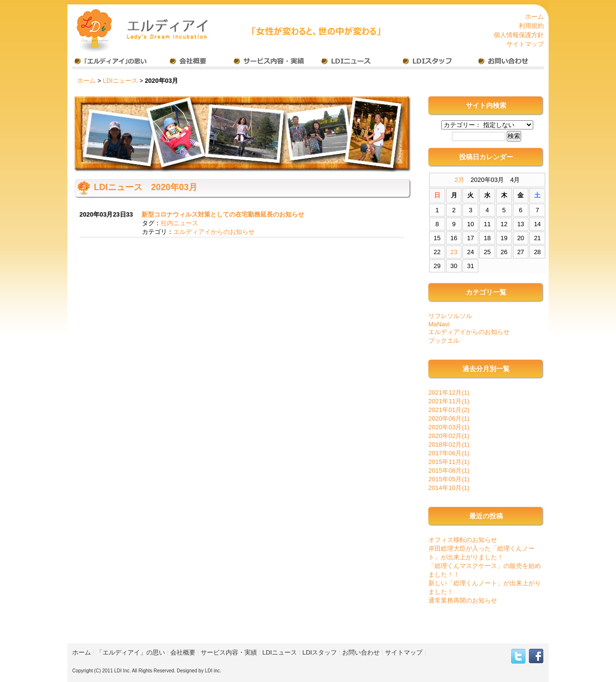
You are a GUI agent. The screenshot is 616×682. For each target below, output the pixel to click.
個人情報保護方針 (519, 35)
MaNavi (439, 324)
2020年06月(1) (449, 418)
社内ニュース (180, 223)
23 (454, 252)
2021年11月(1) (449, 401)
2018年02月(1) (449, 444)
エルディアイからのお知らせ (214, 232)
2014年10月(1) (449, 488)
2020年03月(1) (449, 427)
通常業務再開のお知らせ (463, 600)
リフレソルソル (450, 316)
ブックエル (444, 341)
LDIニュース (347, 62)
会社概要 (190, 62)
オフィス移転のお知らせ (463, 540)
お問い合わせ (504, 62)
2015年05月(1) (449, 479)
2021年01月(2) (449, 410)
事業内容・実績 (269, 62)
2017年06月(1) (449, 453)
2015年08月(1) (449, 470)
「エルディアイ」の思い (131, 652)
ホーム (534, 17)
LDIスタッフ (426, 62)
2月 (460, 180)
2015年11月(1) (449, 462)
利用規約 (531, 26)
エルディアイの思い (112, 62)
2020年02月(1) (449, 436)
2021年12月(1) (449, 392)
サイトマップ (525, 44)
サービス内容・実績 (229, 652)
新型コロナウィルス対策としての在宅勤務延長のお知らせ (223, 214)
